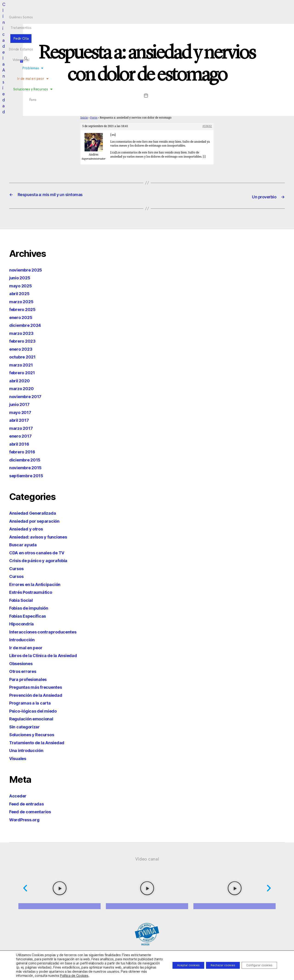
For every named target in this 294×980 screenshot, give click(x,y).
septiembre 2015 (29, 475)
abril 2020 (21, 380)
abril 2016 (21, 443)
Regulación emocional (34, 718)
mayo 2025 (22, 285)
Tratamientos (115, 8)
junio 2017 (21, 404)
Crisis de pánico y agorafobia (43, 560)
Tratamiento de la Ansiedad (41, 742)
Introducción (24, 639)
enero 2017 (22, 435)
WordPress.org (27, 819)
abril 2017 (21, 420)
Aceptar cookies (170, 963)
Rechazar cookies (212, 963)
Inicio (84, 118)
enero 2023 (22, 348)
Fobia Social (23, 600)
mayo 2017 (22, 412)
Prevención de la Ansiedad (40, 695)
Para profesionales (31, 679)
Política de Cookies (74, 976)
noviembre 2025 (28, 269)
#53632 (207, 126)
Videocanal (191, 8)
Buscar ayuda (25, 544)
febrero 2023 (24, 340)
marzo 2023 (23, 333)
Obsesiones (23, 663)
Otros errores (25, 671)
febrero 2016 (24, 451)
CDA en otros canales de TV (41, 552)
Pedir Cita (139, 8)
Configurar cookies (256, 963)
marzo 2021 (23, 364)
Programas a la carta (33, 702)
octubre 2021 (24, 356)
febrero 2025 (24, 309)
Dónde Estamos (165, 8)
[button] (254, 12)
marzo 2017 (23, 428)
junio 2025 (21, 277)
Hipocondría (23, 623)
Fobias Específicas (31, 615)
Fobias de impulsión (32, 607)
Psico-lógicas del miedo (37, 710)
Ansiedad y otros (29, 528)
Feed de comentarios (34, 811)
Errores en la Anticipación (38, 584)
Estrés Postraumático (34, 592)
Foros (94, 118)
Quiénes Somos (87, 8)
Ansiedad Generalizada (36, 512)
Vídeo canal (147, 858)
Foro (192, 16)
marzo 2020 (23, 388)
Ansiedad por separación (38, 521)
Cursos (18, 568)
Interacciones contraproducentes (48, 631)
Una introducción (29, 750)
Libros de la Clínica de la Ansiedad (49, 655)
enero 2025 (22, 317)
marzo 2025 (23, 301)
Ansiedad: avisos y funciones (43, 536)
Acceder (19, 795)
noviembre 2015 (28, 467)
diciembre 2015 (27, 459)
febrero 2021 (24, 372)
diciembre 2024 (27, 325)
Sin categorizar (27, 726)
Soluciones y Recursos (165, 16)
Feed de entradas (29, 803)
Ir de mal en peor (126, 16)
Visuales (19, 758)
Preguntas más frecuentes (40, 687)
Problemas (95, 16)
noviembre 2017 (28, 396)
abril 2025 (21, 293)
